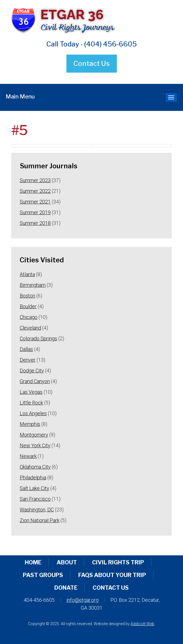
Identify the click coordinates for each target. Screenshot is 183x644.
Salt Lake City (34, 488)
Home (33, 562)
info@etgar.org (82, 600)
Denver (28, 360)
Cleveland (30, 328)
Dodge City (32, 371)
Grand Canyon (35, 381)
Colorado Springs (38, 338)
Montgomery (34, 435)
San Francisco (35, 499)
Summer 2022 (35, 191)
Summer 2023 (35, 180)
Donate (66, 588)
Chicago (29, 317)
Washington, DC (37, 510)
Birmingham (33, 285)
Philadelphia (33, 478)
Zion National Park (40, 520)
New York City (35, 445)
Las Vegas (31, 392)
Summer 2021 (35, 202)
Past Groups (43, 575)
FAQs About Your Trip (112, 575)
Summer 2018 (35, 223)
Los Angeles (33, 413)
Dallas (26, 349)
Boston (27, 296)
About (67, 562)
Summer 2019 (35, 212)
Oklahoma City (35, 467)
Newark (28, 456)
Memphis (30, 424)
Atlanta (27, 274)
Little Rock (31, 403)
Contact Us (92, 63)
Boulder (28, 306)
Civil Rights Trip (118, 562)
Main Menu (20, 97)
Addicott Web (142, 624)
